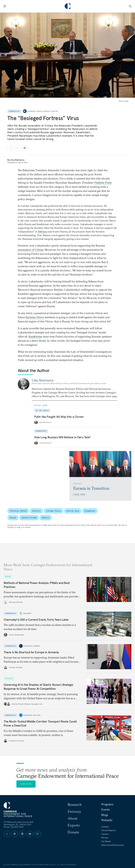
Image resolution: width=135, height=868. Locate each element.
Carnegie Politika (32, 715)
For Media (106, 841)
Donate (73, 832)
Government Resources (113, 845)
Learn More (79, 494)
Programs (107, 804)
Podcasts (107, 820)
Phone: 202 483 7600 (14, 827)
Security (36, 511)
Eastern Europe (29, 518)
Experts (74, 825)
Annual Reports (109, 830)
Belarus (46, 518)
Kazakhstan (35, 337)
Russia (13, 518)
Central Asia (73, 511)
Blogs (105, 815)
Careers (105, 834)
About (72, 818)
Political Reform (18, 511)
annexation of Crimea (31, 250)
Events (106, 810)
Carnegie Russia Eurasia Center (43, 111)
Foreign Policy (53, 511)
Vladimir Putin (103, 183)
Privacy (105, 838)
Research (75, 804)
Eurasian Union (35, 317)
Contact (105, 827)
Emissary (27, 613)
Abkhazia (43, 232)
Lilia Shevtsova (17, 160)
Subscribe (26, 784)
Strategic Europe (32, 646)
